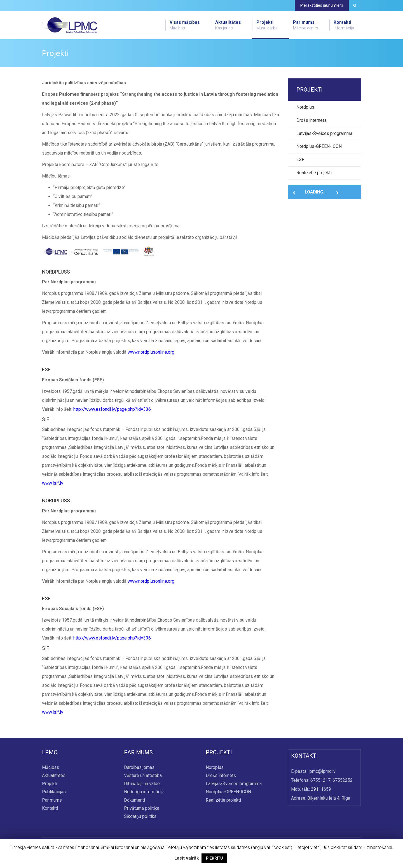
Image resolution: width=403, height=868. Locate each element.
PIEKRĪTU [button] (214, 858)
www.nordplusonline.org (151, 352)
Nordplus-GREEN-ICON (319, 146)
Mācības (51, 767)
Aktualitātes (228, 25)
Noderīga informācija (144, 792)
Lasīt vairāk (187, 858)
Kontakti (344, 25)
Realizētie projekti (314, 173)
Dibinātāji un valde (142, 784)
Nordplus (305, 107)
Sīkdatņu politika (140, 816)
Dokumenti (134, 800)
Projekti (267, 25)
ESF (300, 159)
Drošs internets (311, 120)
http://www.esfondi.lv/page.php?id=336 (112, 409)
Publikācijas (54, 792)
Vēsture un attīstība (143, 775)
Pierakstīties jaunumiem (322, 5)
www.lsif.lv (53, 483)
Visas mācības (185, 25)
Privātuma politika (142, 808)
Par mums (306, 25)
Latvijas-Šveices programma (324, 133)
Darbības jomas (139, 767)
